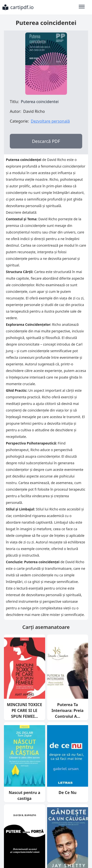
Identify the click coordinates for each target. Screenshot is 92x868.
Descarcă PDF (46, 141)
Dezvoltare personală (50, 121)
